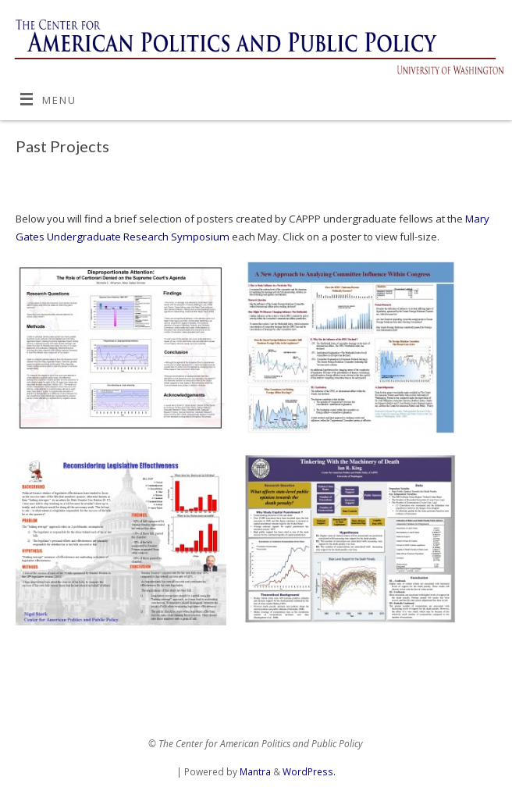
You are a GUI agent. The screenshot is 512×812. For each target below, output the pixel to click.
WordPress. (309, 772)
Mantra (255, 772)
